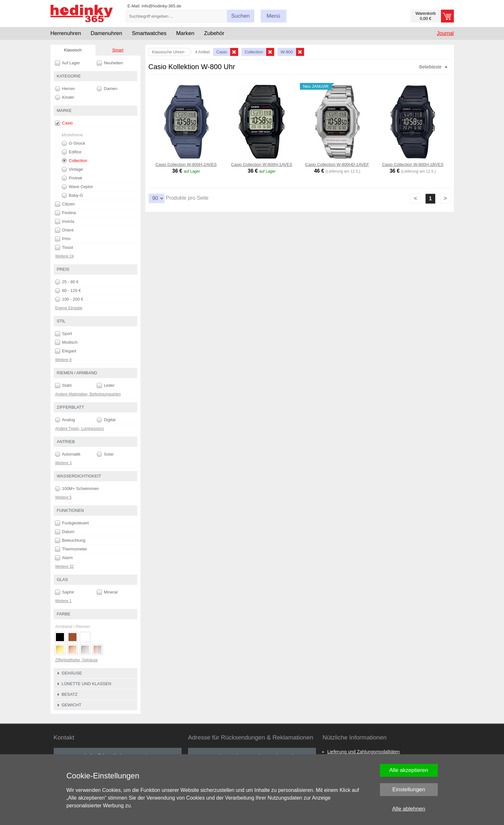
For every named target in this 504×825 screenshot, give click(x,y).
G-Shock (73, 143)
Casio (64, 123)
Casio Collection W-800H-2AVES (186, 164)
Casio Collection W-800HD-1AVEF (337, 164)
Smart (118, 50)
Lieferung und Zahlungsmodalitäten (364, 752)
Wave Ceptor (77, 187)
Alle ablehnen (409, 809)
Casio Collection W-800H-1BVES (413, 164)
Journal (445, 33)
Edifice (72, 152)
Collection (75, 161)
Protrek (72, 178)
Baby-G (72, 195)
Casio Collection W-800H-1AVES (262, 164)
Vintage (72, 169)
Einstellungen (409, 789)
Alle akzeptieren (409, 770)
